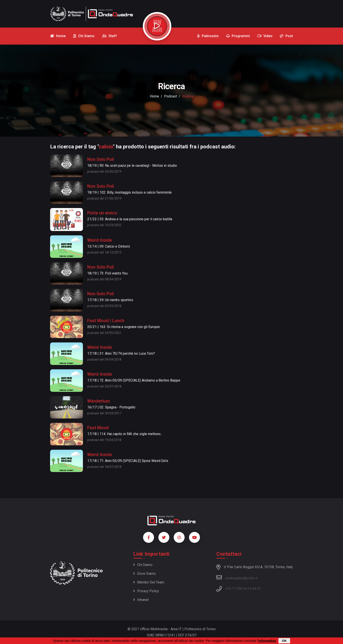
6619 (257, 589)
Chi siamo (143, 565)
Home (154, 96)
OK (284, 641)
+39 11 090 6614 (238, 589)
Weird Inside (100, 240)
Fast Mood (98, 428)
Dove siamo (144, 574)
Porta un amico (102, 213)
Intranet (141, 600)
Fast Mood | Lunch (106, 321)
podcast (171, 96)
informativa (267, 641)
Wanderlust (99, 401)
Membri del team (149, 582)
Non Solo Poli (101, 159)
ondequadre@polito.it (237, 577)
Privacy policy (146, 591)
